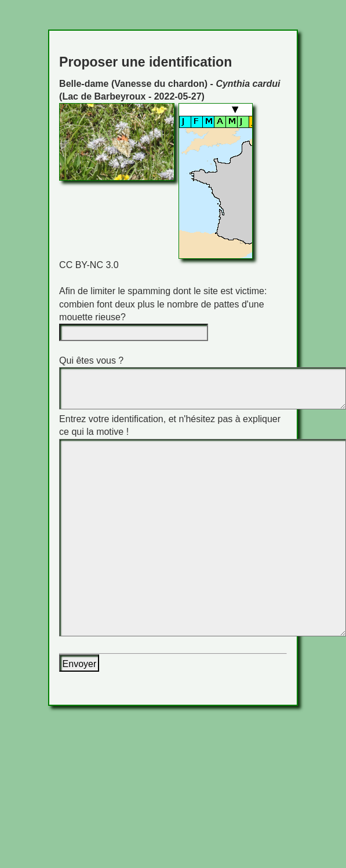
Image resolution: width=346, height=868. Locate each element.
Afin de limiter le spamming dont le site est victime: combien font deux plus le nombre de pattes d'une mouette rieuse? (163, 304)
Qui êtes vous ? (91, 360)
